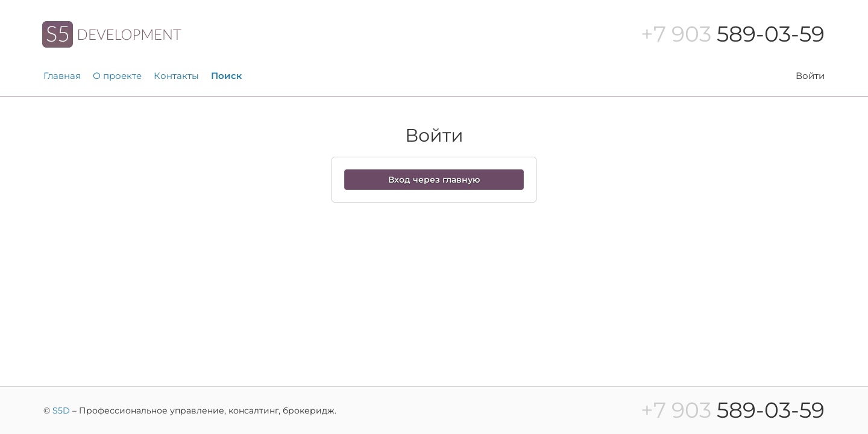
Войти (810, 76)
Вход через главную (434, 180)
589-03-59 (733, 34)
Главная (62, 76)
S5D (61, 410)
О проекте (117, 76)
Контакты (176, 76)
